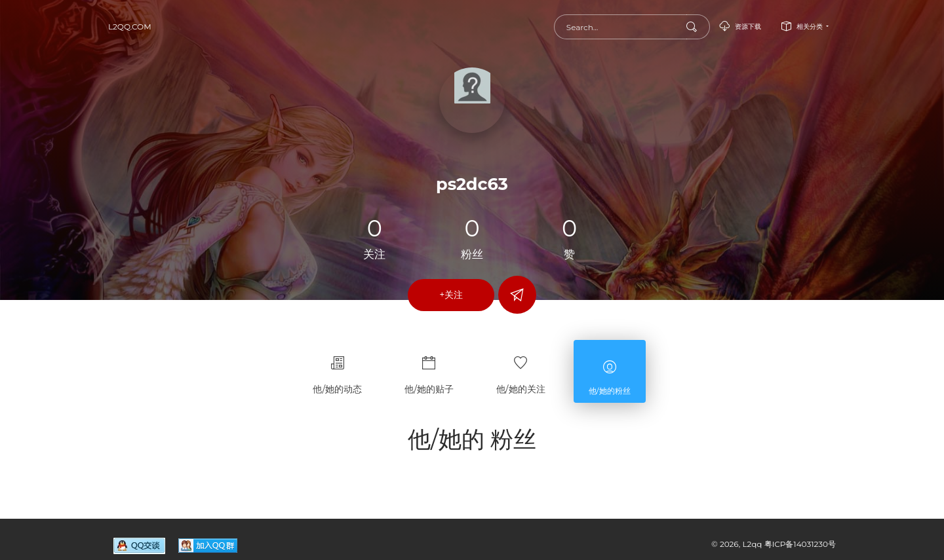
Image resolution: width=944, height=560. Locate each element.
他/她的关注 (521, 369)
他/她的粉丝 (610, 371)
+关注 (451, 295)
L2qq (753, 544)
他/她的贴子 (429, 369)
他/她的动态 (337, 369)
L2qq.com (130, 27)
